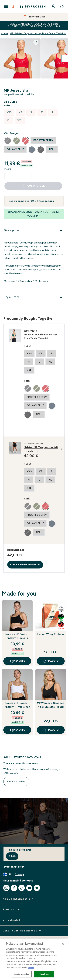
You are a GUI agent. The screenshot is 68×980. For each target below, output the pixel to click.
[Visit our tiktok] (22, 888)
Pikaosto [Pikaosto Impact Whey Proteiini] (51, 661)
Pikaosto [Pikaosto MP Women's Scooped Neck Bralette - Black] (51, 730)
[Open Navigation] (6, 6)
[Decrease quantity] (8, 176)
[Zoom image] (36, 42)
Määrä (8, 169)
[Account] (54, 6)
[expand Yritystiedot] (14, 920)
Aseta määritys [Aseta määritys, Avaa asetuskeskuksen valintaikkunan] (22, 974)
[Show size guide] (11, 102)
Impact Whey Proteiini (51, 634)
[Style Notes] (34, 297)
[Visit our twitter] (37, 888)
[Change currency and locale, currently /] (34, 874)
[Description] (34, 231)
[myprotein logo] (33, 6)
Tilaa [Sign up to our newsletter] (12, 856)
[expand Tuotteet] (12, 910)
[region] (34, 959)
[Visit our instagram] (6, 888)
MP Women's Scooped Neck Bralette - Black (51, 705)
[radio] (9, 112)
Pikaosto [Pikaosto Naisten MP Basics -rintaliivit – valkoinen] (17, 730)
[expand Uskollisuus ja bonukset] (22, 931)
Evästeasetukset (14, 867)
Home (4, 33)
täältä (31, 968)
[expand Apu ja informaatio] (19, 899)
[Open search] (13, 6)
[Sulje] (63, 944)
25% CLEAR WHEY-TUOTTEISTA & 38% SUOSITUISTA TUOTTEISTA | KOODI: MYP (34, 25)
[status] (18, 176)
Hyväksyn (44, 974)
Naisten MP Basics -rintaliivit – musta (17, 636)
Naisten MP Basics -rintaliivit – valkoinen (17, 705)
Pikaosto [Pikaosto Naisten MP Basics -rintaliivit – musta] (17, 661)
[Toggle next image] (65, 58)
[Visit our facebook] (14, 888)
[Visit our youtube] (29, 888)
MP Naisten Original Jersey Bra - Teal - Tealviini (38, 33)
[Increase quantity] (28, 176)
